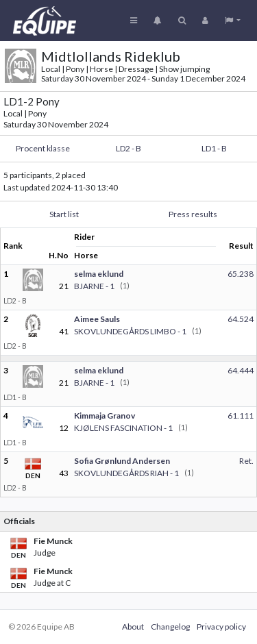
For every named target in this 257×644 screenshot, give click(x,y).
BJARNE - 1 (94, 286)
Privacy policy (221, 627)
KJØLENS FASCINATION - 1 (123, 428)
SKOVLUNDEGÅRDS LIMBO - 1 (130, 331)
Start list (64, 214)
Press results (193, 214)
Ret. (246, 461)
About (133, 627)
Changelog (170, 627)
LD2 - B (128, 148)
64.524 (241, 319)
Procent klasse (43, 148)
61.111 (241, 416)
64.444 (241, 370)
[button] (233, 21)
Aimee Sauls (97, 319)
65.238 (241, 274)
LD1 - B (214, 148)
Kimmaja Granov (105, 416)
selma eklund (99, 274)
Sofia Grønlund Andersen (122, 461)
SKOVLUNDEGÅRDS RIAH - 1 (126, 473)
